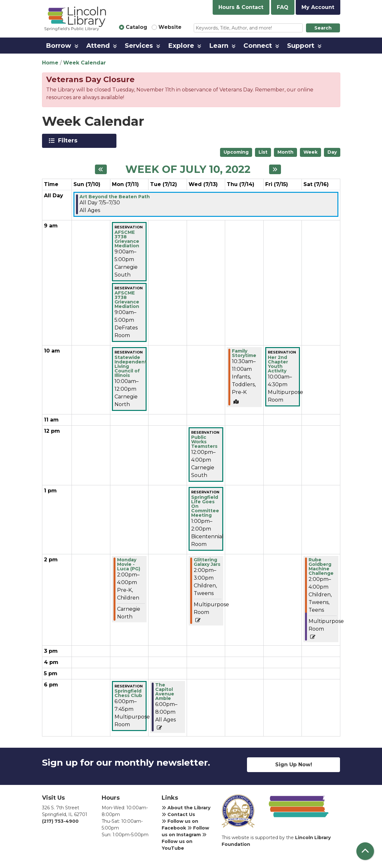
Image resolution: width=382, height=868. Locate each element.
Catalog (136, 27)
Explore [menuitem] (181, 46)
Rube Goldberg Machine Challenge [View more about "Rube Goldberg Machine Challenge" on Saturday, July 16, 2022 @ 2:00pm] (321, 566)
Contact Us (178, 814)
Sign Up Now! (294, 765)
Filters (69, 140)
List (263, 152)
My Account (318, 7)
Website (170, 27)
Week (310, 152)
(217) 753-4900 (60, 821)
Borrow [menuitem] (59, 46)
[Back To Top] (365, 851)
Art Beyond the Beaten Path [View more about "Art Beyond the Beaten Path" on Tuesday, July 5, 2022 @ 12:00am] (115, 197)
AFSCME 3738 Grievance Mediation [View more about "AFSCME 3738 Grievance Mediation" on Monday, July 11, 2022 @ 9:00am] (127, 239)
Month (285, 152)
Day (332, 152)
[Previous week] (101, 169)
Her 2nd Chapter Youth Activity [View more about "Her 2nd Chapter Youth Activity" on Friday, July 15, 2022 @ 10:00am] (278, 364)
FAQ (283, 7)
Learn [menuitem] (219, 46)
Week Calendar (85, 63)
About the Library (186, 808)
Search (323, 28)
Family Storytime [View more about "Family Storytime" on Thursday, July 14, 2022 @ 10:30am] (244, 353)
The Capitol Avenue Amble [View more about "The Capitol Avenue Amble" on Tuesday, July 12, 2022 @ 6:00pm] (165, 692)
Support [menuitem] (301, 46)
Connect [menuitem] (258, 46)
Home (50, 63)
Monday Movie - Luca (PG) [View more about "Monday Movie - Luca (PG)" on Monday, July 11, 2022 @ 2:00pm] (129, 564)
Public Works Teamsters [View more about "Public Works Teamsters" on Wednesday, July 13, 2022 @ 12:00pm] (204, 442)
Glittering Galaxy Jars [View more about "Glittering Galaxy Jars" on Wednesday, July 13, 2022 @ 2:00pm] (207, 562)
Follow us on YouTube (184, 842)
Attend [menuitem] (98, 46)
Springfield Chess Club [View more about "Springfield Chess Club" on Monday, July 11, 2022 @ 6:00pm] (128, 693)
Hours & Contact (241, 7)
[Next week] (275, 169)
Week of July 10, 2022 (188, 169)
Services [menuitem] (139, 46)
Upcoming (236, 152)
